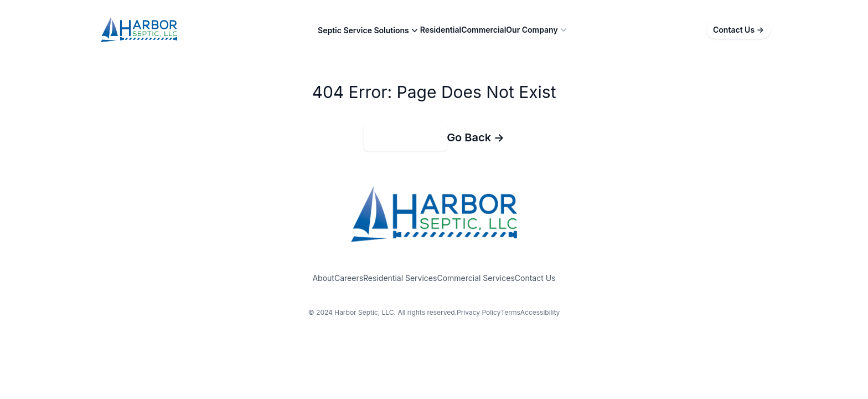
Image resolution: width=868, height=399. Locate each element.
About (323, 278)
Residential (441, 30)
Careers (349, 278)
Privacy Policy (479, 312)
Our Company (537, 30)
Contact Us (738, 30)
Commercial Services (476, 278)
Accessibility (540, 312)
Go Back (476, 137)
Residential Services (400, 278)
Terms (510, 312)
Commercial (484, 30)
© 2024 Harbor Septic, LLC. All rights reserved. (383, 312)
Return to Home (405, 137)
